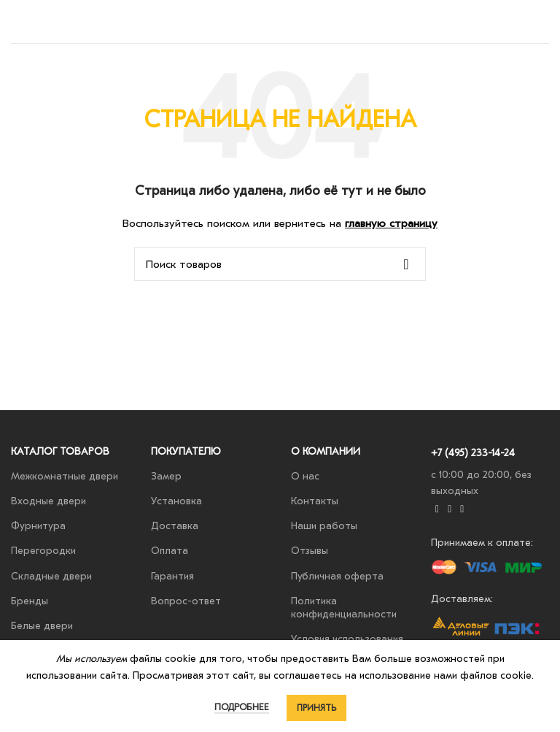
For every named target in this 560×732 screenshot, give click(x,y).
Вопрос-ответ (186, 601)
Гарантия (172, 576)
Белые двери (42, 626)
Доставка (175, 526)
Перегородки (43, 551)
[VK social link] (450, 509)
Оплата (170, 551)
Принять (316, 708)
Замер (166, 476)
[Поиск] (280, 264)
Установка (176, 501)
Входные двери (48, 501)
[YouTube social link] (437, 509)
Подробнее (242, 707)
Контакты (315, 501)
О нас (305, 476)
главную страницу (391, 223)
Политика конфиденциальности (344, 608)
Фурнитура (38, 526)
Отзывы (310, 551)
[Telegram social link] (462, 509)
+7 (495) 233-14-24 (473, 453)
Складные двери (51, 576)
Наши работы (324, 526)
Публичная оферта (337, 576)
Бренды (30, 601)
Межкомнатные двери (65, 476)
